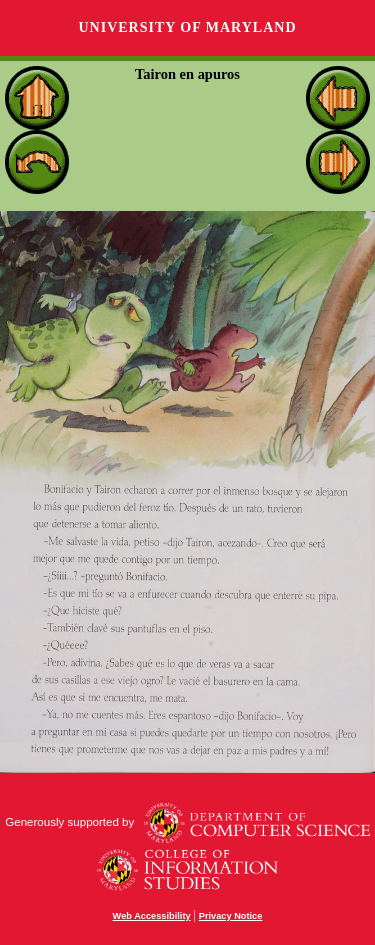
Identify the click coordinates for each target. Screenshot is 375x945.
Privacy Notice (231, 916)
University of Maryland (187, 27)
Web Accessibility (152, 916)
